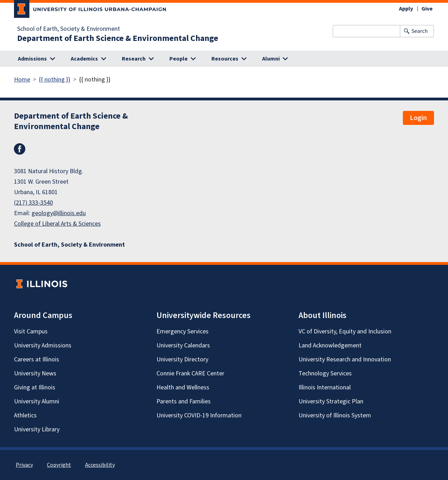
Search (420, 31)
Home (22, 80)
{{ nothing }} (55, 80)
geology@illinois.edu (59, 213)
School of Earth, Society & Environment (69, 29)
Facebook (20, 149)
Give (427, 9)
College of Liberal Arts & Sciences (57, 224)
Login (418, 118)
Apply (406, 9)
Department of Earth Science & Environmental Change (118, 38)
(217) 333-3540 (33, 203)
